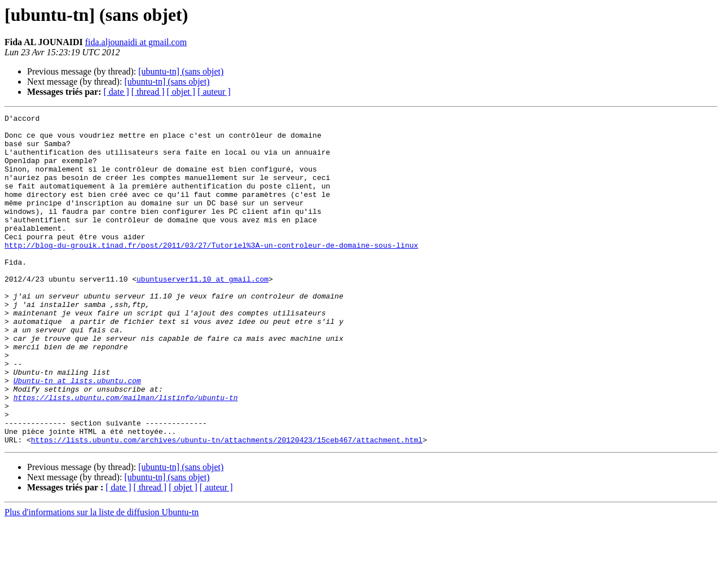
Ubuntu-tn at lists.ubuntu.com (77, 435)
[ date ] (116, 92)
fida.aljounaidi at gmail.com (136, 42)
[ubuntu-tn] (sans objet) (181, 71)
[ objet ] (181, 92)
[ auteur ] (214, 92)
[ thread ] (148, 92)
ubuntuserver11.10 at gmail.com (202, 313)
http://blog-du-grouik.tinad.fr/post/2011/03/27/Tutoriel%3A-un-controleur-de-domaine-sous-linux (211, 272)
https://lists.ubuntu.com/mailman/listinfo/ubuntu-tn (126, 455)
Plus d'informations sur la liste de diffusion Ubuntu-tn (102, 578)
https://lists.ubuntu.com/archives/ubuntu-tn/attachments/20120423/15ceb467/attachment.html (227, 506)
